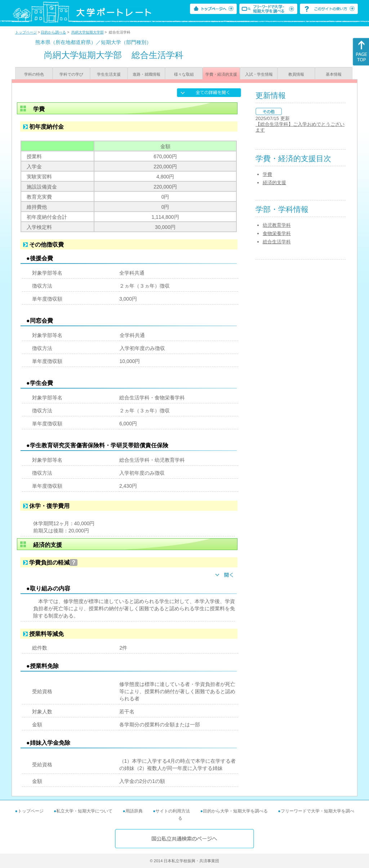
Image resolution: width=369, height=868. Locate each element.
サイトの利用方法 (173, 811)
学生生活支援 (109, 74)
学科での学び (71, 74)
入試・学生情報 (259, 74)
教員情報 (296, 74)
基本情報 (334, 74)
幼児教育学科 (277, 225)
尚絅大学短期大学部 (88, 32)
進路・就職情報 (146, 74)
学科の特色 (34, 74)
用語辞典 (134, 811)
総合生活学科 (277, 242)
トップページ (26, 32)
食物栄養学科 (277, 233)
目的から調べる (53, 32)
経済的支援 (274, 183)
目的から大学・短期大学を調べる (235, 811)
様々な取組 (184, 74)
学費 (267, 174)
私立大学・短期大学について (84, 811)
